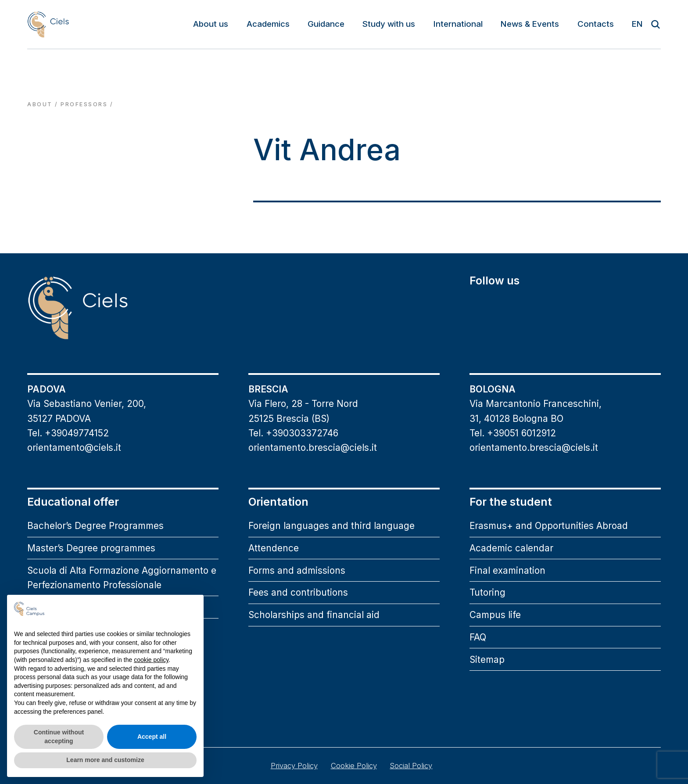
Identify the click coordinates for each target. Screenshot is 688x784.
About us (211, 24)
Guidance (326, 24)
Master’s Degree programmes (91, 548)
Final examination (507, 570)
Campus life (495, 615)
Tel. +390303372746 (293, 433)
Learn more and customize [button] (105, 760)
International (458, 24)
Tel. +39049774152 (68, 433)
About (40, 104)
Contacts (596, 24)
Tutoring (487, 592)
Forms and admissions (297, 570)
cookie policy (151, 660)
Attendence (274, 548)
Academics (268, 24)
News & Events (530, 24)
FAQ (478, 637)
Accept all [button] (152, 737)
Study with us (389, 24)
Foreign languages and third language (331, 526)
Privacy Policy (294, 766)
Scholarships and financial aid (314, 615)
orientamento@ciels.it (74, 448)
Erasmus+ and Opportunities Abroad (549, 526)
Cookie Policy (354, 766)
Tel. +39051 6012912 (513, 433)
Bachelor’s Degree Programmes (95, 526)
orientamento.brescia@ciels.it (313, 448)
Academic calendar (511, 548)
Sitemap (487, 660)
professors (84, 104)
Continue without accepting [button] (59, 737)
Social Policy (411, 766)
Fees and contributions (298, 592)
